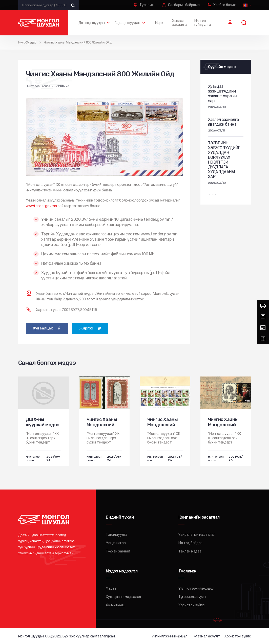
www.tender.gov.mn (41, 206)
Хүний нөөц (115, 605)
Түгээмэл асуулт (192, 597)
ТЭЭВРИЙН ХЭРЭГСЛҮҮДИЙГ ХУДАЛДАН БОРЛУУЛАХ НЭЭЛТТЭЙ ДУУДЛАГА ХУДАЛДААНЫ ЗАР (224, 160)
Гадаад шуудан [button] (127, 23)
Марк (159, 23)
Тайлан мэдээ (190, 551)
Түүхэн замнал (118, 551)
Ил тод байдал (190, 543)
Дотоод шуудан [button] (92, 23)
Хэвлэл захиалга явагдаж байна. (223, 122)
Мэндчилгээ (116, 543)
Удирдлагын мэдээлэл (197, 534)
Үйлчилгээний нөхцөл (196, 588)
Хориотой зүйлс (192, 605)
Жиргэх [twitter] (86, 328)
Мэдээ (111, 588)
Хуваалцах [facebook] (43, 328)
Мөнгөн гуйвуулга (203, 23)
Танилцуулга (117, 534)
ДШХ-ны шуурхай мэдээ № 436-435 (43, 425)
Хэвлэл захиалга (180, 23)
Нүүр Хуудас (27, 42)
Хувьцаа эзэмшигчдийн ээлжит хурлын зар (222, 93)
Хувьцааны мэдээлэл (123, 597)
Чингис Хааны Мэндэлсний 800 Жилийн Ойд (78, 42)
